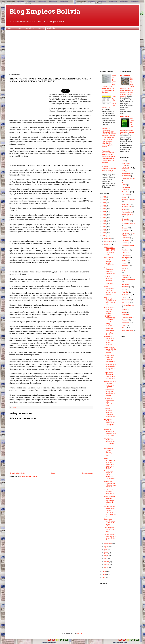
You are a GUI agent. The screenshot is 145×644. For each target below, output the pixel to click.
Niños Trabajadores (128, 280)
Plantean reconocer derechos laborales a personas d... (109, 412)
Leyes (124, 268)
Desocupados (126, 207)
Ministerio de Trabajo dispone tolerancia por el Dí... (109, 452)
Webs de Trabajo (127, 330)
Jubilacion (125, 266)
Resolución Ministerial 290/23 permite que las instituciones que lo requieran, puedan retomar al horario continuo (109, 157)
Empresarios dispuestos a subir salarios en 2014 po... (109, 375)
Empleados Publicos (129, 223)
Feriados (125, 243)
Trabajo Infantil (127, 317)
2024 (104, 203)
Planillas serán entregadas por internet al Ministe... (110, 393)
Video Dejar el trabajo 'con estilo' (109, 529)
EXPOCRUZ (125, 117)
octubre (107, 244)
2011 (104, 574)
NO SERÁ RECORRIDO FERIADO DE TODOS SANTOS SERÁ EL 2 (109, 321)
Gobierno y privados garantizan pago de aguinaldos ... (109, 280)
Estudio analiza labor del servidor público (109, 310)
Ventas (124, 325)
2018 (104, 221)
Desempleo (126, 204)
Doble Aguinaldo (127, 215)
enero (107, 568)
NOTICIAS (125, 287)
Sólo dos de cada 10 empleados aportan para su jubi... (110, 367)
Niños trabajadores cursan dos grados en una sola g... (110, 290)
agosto (107, 547)
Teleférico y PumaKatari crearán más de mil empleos (109, 340)
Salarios (41, 28)
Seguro (124, 310)
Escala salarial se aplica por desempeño (110, 492)
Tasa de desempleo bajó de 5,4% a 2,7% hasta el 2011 (110, 301)
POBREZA (125, 297)
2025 (104, 200)
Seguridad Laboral (128, 305)
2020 (104, 215)
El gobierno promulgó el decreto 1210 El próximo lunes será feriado (109, 169)
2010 (104, 577)
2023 (104, 206)
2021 (104, 212)
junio (106, 553)
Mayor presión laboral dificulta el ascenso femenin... (110, 350)
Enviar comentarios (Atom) (28, 477)
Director (124, 209)
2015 (104, 230)
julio (106, 550)
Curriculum (125, 194)
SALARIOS (125, 302)
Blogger (80, 633)
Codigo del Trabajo (128, 179)
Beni (123, 171)
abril (106, 559)
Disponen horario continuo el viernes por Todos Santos (110, 271)
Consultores (30, 28)
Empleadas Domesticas (126, 220)
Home (10, 28)
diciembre (108, 238)
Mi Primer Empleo (128, 271)
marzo (107, 562)
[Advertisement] (72, 50)
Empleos (19, 28)
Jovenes (124, 263)
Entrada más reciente (17, 473)
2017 (104, 224)
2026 (104, 197)
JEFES (124, 260)
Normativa (125, 284)
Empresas (125, 231)
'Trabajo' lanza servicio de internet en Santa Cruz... (109, 358)
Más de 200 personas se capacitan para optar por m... (110, 432)
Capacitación (126, 173)
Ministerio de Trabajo (126, 276)
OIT (123, 289)
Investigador (126, 258)
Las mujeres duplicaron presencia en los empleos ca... (109, 423)
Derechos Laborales (128, 200)
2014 (104, 233)
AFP (123, 161)
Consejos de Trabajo (126, 188)
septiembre (108, 544)
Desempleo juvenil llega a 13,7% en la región (109, 522)
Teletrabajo (125, 315)
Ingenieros (125, 255)
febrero (107, 565)
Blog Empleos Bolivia (45, 11)
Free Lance (126, 250)
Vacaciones (126, 323)
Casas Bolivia (125, 75)
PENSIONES (126, 295)
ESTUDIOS (126, 240)
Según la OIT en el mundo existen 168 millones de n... (109, 500)
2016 (104, 227)
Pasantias (125, 292)
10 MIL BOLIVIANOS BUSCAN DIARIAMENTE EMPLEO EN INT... (110, 463)
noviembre (108, 242)
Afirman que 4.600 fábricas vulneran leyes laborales (110, 484)
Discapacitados (127, 212)
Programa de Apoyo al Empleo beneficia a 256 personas (109, 475)
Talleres (124, 312)
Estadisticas (126, 238)
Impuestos (125, 253)
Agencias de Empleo (126, 164)
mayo (106, 556)
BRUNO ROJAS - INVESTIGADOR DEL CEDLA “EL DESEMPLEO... (110, 511)
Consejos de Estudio (126, 184)
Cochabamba (126, 176)
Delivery (124, 197)
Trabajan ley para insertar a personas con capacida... (110, 384)
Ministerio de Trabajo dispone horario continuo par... (110, 261)
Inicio (53, 473)
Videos (124, 328)
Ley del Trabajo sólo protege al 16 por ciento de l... (110, 537)
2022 (104, 209)
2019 (104, 218)
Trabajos (125, 320)
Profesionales (126, 300)
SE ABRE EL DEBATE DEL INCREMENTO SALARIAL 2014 (109, 251)
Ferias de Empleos (128, 245)
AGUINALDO (126, 168)
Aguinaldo (51, 28)
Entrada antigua (87, 473)
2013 (104, 236)
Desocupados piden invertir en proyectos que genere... (109, 331)
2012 (104, 571)
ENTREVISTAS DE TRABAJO (128, 234)
